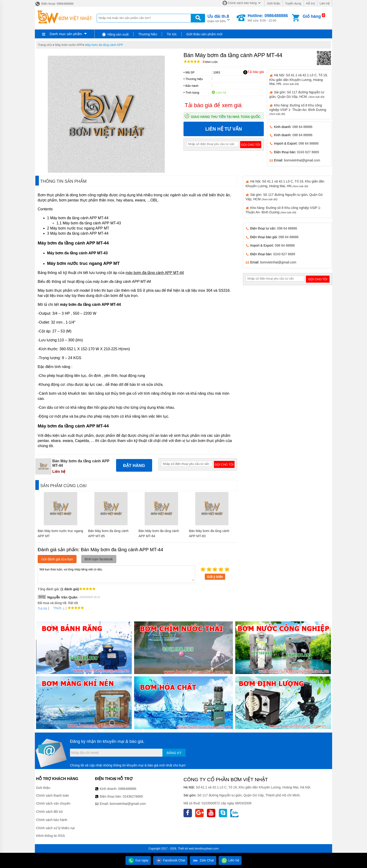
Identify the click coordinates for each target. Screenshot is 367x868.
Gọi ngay (138, 860)
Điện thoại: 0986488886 (54, 4)
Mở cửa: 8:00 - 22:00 (268, 18)
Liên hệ (325, 3)
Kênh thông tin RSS (50, 836)
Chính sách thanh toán (53, 795)
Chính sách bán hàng (242, 3)
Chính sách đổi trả (49, 812)
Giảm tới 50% (218, 18)
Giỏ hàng (312, 16)
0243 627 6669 (308, 152)
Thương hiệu (148, 34)
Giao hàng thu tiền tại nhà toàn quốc (226, 117)
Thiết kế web (186, 849)
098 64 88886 (302, 127)
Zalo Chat (203, 860)
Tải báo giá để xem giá (213, 105)
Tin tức (172, 34)
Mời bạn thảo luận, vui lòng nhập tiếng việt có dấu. (116, 574)
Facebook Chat (170, 860)
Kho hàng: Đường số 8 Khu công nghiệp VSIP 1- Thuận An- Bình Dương (298, 109)
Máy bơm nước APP (69, 45)
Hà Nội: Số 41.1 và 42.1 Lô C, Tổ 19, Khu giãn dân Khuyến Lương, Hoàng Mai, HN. (299, 79)
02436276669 (133, 796)
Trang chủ (45, 45)
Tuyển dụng (293, 3)
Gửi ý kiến (215, 577)
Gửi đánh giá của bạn (57, 559)
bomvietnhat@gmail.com (302, 160)
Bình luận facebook (99, 559)
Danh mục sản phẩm (66, 34)
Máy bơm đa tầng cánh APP (104, 45)
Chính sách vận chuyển (53, 803)
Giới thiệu (273, 3)
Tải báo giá (253, 72)
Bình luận (210, 62)
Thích (56, 608)
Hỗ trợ (310, 3)
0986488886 (127, 789)
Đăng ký (174, 753)
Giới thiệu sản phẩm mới (204, 34)
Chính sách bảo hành (52, 820)
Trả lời (42, 609)
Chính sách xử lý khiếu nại (55, 828)
